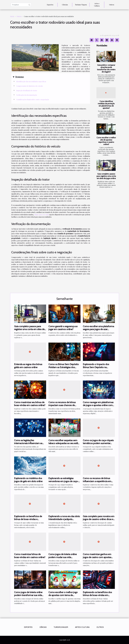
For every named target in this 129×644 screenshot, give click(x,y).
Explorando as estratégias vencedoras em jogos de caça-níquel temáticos (63, 481)
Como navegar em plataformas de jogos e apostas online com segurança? (98, 405)
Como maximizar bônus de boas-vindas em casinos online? (30, 556)
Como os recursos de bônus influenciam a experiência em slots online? (97, 481)
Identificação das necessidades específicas (31, 81)
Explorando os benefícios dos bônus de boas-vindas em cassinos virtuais (97, 595)
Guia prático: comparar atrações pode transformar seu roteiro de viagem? (106, 68)
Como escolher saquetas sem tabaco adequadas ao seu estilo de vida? (64, 443)
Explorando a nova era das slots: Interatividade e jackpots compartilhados (64, 519)
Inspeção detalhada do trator (27, 90)
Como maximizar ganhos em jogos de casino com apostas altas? (97, 557)
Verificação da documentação (27, 95)
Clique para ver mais (41, 215)
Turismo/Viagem (81, 5)
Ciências (65, 5)
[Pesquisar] (21, 5)
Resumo (20, 77)
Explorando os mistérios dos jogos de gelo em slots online (28, 480)
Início (12, 16)
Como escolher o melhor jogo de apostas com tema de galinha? (63, 595)
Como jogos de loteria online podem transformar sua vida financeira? (28, 595)
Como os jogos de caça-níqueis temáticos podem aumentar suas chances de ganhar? (98, 443)
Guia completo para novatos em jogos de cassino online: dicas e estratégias (99, 519)
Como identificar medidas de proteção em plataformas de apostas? (106, 105)
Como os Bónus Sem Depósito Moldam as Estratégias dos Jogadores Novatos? (64, 367)
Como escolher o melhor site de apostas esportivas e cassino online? (106, 141)
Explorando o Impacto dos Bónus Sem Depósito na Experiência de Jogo (96, 367)
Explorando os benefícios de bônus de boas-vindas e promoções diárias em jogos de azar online (29, 521)
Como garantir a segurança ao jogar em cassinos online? (63, 328)
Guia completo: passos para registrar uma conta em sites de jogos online (106, 176)
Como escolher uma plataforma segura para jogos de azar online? (98, 329)
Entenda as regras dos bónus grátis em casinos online (28, 366)
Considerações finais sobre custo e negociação (33, 99)
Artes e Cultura (97, 5)
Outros (112, 5)
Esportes (50, 5)
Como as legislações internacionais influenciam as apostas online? (28, 443)
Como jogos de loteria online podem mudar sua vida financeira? (63, 557)
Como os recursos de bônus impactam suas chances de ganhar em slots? (62, 405)
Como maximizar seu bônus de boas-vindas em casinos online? (30, 404)
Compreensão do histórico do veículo (29, 86)
